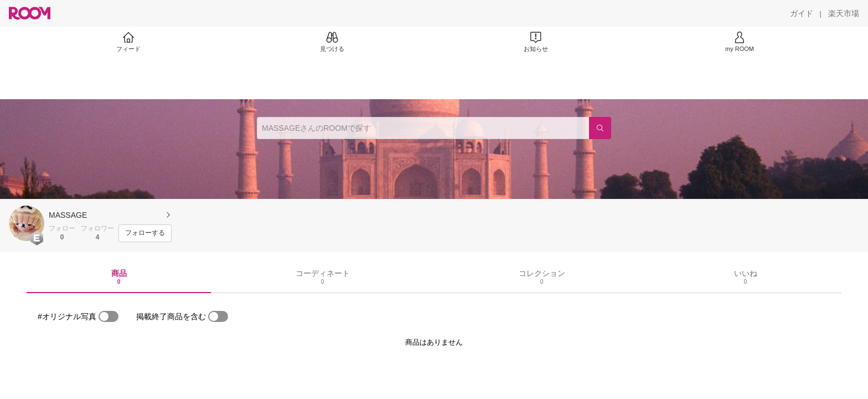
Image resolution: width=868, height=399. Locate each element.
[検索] (600, 128)
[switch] (108, 316)
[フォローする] (145, 233)
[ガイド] (802, 13)
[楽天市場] (844, 13)
